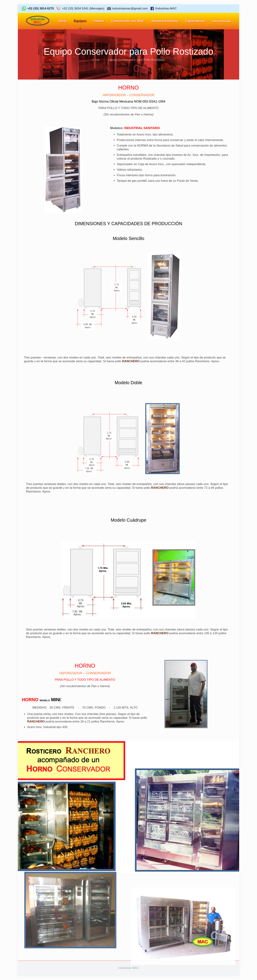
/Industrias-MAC (166, 8)
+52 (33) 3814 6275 (41, 8)
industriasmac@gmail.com (130, 8)
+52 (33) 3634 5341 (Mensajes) (83, 8)
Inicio (96, 60)
